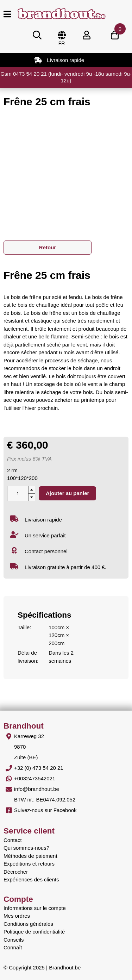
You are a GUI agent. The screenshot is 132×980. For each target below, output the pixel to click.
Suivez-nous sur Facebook (45, 810)
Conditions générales (28, 924)
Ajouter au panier (67, 493)
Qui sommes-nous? (26, 848)
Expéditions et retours (29, 864)
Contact (13, 840)
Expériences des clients (31, 879)
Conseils (14, 940)
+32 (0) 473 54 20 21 (39, 768)
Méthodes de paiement (30, 856)
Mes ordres (17, 916)
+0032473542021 (35, 778)
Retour (48, 247)
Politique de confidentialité (34, 932)
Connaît (13, 947)
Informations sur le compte (35, 908)
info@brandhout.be (37, 789)
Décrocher (16, 872)
